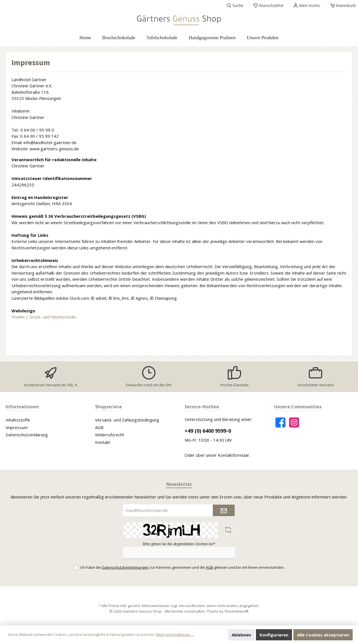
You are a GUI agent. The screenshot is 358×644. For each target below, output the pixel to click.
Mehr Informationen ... (175, 634)
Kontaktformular (234, 455)
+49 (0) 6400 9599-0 (208, 431)
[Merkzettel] (268, 6)
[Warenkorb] (341, 6)
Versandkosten (192, 606)
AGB (99, 427)
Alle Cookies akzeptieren (323, 635)
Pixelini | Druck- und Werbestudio (44, 317)
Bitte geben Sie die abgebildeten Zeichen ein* (179, 544)
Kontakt (103, 442)
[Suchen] (235, 6)
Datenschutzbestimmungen (125, 567)
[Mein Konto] (307, 6)
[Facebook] (280, 422)
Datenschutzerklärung (27, 435)
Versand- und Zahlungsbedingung (127, 420)
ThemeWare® (236, 611)
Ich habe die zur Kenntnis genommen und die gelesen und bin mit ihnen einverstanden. (182, 567)
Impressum (17, 427)
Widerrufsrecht (110, 435)
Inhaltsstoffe (18, 420)
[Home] (85, 38)
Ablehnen (241, 635)
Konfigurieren (274, 635)
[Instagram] (294, 422)
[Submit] (224, 510)
